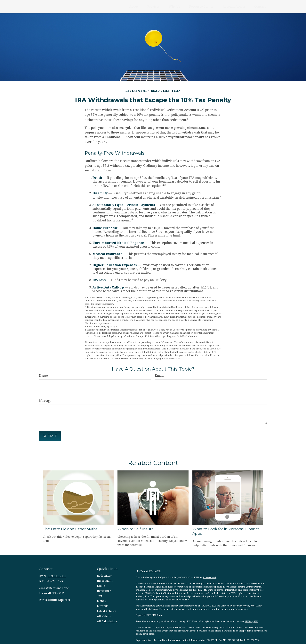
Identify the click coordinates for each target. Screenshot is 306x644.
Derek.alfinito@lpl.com (54, 600)
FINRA (248, 621)
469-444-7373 (57, 576)
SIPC (256, 621)
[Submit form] (50, 436)
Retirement (105, 576)
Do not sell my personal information (228, 609)
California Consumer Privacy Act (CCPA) (241, 606)
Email (159, 376)
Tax (99, 596)
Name (43, 376)
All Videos (104, 616)
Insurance (104, 591)
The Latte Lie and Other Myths (70, 529)
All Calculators (107, 621)
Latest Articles (107, 611)
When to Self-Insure (136, 529)
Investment (105, 581)
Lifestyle (103, 606)
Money (102, 601)
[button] (134, 6)
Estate (101, 586)
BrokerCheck (210, 577)
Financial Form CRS (150, 571)
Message (45, 401)
